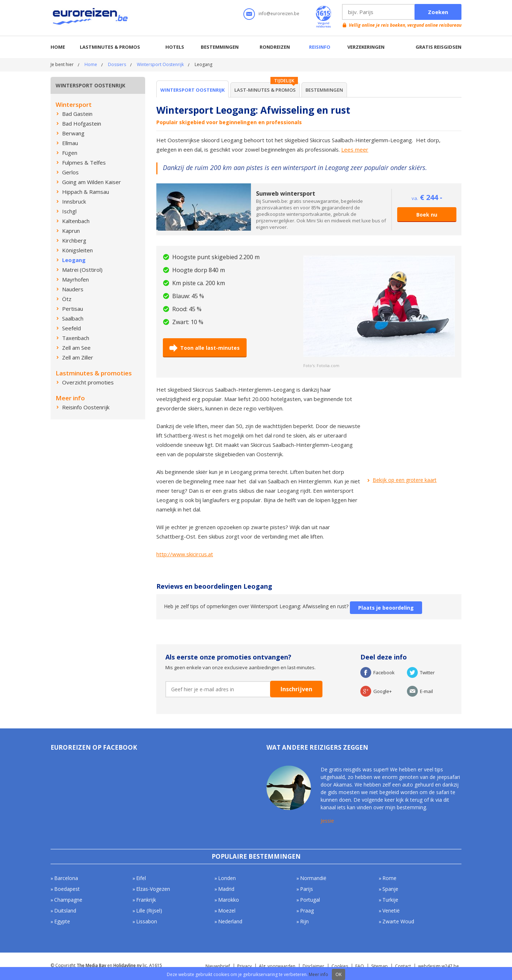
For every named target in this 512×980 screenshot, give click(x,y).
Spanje (390, 889)
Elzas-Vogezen (153, 889)
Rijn (304, 921)
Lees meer (355, 149)
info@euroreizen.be (279, 14)
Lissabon (147, 921)
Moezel (227, 911)
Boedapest (67, 889)
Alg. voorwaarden (277, 966)
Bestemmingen (220, 47)
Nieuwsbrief (218, 966)
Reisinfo (320, 47)
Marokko (229, 900)
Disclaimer (313, 966)
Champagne (68, 900)
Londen (227, 878)
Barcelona (66, 878)
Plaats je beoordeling (386, 608)
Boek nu (427, 215)
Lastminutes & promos (110, 47)
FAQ (360, 966)
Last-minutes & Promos (265, 90)
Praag (307, 911)
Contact (403, 966)
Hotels (175, 47)
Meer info (318, 974)
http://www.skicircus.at (185, 554)
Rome (389, 878)
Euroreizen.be (91, 18)
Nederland (230, 921)
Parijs (307, 889)
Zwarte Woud (398, 921)
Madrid (226, 889)
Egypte (62, 921)
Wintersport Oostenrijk (160, 64)
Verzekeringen (366, 47)
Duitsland (65, 911)
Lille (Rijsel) (149, 911)
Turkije (390, 900)
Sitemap (379, 966)
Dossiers (117, 64)
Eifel (141, 878)
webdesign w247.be (439, 966)
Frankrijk (146, 900)
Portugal (310, 900)
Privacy (244, 966)
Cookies (340, 966)
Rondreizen (275, 47)
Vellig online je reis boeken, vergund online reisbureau (405, 25)
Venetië (391, 911)
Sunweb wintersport (286, 193)
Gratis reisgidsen (439, 47)
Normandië (313, 878)
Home (58, 47)
